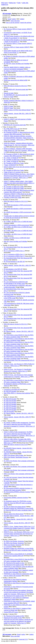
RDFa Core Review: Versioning (13, 545)
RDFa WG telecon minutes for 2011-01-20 (16, 201)
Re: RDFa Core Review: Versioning (14, 541)
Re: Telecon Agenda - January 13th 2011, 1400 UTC (19, 331)
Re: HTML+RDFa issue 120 (12, 129)
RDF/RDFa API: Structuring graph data (15, 125)
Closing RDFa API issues (11, 612)
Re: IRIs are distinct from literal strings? (15, 507)
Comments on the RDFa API (12, 390)
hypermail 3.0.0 (23, 639)
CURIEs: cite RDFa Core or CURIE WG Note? (17, 238)
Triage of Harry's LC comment (12, 172)
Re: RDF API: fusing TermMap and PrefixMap (17, 64)
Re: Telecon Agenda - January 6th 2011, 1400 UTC (18, 519)
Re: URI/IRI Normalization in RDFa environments (18, 205)
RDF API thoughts (9, 412)
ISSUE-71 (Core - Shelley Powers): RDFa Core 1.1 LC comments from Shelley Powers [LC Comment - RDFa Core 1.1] (19, 528)
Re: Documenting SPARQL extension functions (17, 492)
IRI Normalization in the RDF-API (13, 269)
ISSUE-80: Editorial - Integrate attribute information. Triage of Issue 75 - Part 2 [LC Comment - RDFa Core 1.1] (19, 145)
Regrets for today (9, 93)
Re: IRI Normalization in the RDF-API (14, 262)
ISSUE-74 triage (8, 106)
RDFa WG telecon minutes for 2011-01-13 (16, 324)
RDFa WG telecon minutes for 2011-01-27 (16, 86)
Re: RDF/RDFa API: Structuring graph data (16, 89)
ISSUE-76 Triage (9, 97)
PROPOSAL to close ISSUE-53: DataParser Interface (19, 583)
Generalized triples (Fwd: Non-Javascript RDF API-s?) (19, 360)
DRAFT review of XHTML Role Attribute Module (17, 110)
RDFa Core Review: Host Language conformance (18, 474)
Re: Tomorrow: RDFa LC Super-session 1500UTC (18, 29)
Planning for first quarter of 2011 (13, 618)
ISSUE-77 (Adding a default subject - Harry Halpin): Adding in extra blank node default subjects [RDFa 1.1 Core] (19, 183)
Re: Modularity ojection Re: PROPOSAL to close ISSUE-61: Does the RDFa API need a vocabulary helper (18, 503)
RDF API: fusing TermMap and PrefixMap (15, 241)
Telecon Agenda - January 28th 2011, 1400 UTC (17, 114)
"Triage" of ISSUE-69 (10, 165)
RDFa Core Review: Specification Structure (16, 457)
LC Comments (8, 547)
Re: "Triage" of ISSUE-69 (11, 158)
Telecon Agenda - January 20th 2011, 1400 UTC (17, 265)
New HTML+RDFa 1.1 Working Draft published (17, 393)
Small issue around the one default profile (16, 80)
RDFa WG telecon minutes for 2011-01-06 (16, 445)
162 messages (7, 14)
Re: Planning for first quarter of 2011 (14, 563)
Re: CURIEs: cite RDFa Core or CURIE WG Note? (18, 222)
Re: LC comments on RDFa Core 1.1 (14, 251)
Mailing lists (12, 3)
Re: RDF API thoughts (10, 391)
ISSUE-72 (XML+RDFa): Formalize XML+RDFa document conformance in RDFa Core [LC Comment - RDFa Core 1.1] (19, 441)
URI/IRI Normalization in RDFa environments (16, 225)
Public (19, 3)
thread (9, 19)
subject (22, 19)
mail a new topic (15, 21)
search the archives (26, 23)
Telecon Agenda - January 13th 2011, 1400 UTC (17, 417)
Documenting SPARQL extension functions (16, 498)
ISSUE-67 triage (8, 108)
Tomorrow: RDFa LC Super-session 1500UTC (17, 47)
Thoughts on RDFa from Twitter (13, 198)
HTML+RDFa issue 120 (11, 131)
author (14, 19)
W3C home (4, 3)
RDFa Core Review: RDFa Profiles (14, 455)
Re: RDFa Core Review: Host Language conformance (19, 461)
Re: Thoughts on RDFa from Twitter (14, 160)
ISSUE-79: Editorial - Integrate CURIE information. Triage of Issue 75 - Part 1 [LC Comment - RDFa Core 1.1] (19, 151)
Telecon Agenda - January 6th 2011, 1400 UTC (17, 523)
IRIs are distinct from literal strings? (14, 514)
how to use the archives (13, 23)
